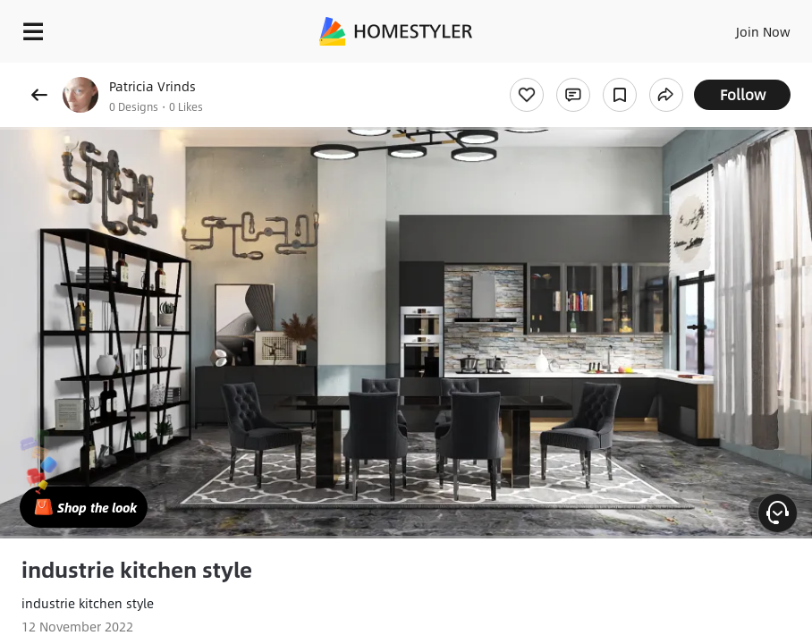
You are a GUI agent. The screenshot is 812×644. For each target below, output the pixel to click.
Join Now (763, 31)
